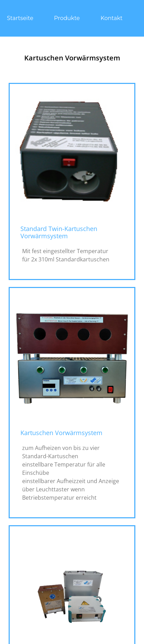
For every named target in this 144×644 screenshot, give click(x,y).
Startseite (20, 18)
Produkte (67, 18)
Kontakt (112, 18)
